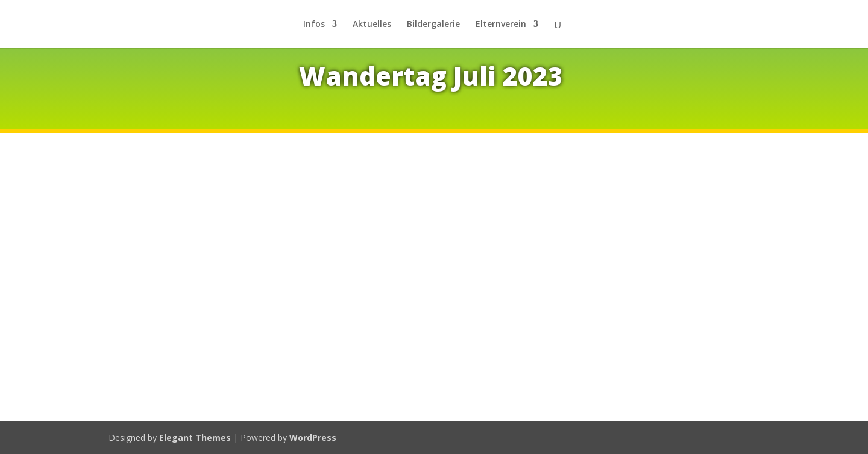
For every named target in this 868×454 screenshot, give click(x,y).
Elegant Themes (195, 437)
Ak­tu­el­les (372, 25)
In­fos (314, 25)
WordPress (313, 437)
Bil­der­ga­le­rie (433, 25)
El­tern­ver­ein (501, 25)
